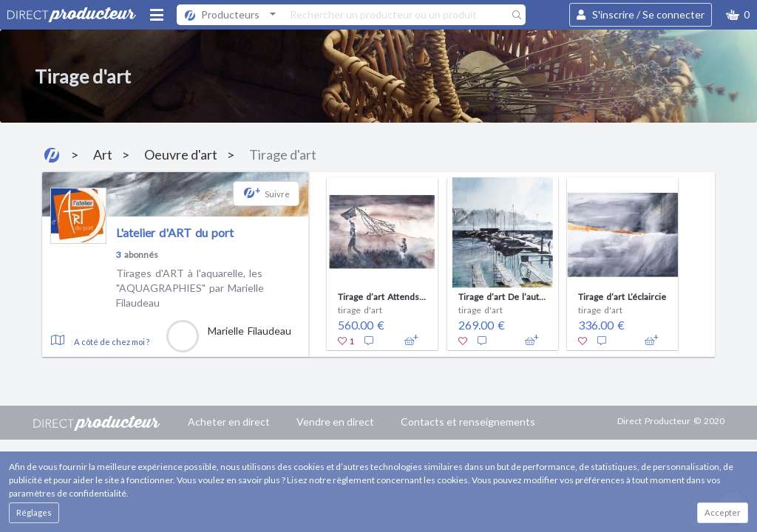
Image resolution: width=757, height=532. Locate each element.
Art (103, 154)
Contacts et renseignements (468, 422)
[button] (738, 15)
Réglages (34, 512)
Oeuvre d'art (181, 154)
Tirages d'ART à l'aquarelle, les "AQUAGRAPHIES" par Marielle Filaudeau (190, 287)
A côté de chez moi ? (112, 342)
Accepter (723, 512)
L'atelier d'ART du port (175, 232)
